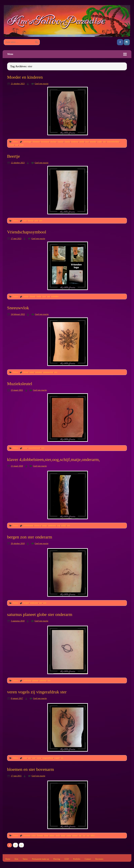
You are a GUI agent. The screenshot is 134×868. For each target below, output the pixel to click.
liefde (82, 142)
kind (25, 758)
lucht (58, 835)
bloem (26, 372)
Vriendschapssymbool (27, 232)
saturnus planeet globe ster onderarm (40, 614)
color (34, 835)
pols (36, 220)
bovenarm (45, 142)
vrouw (12, 145)
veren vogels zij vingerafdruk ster (37, 692)
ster (104, 142)
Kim (16, 859)
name (69, 835)
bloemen (36, 142)
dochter (54, 142)
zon (17, 145)
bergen (26, 603)
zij (62, 758)
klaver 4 (38, 525)
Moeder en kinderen (25, 77)
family (67, 142)
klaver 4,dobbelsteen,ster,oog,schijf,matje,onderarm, (54, 460)
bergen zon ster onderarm (30, 537)
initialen (39, 372)
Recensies (99, 859)
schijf (64, 525)
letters (52, 835)
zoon (21, 145)
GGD (67, 859)
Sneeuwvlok (18, 308)
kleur (46, 835)
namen (75, 835)
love (87, 142)
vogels (57, 758)
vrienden (55, 296)
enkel (32, 372)
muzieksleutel (34, 448)
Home (8, 859)
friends (33, 296)
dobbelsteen (28, 525)
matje (45, 525)
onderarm (52, 525)
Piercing (57, 859)
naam (63, 835)
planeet (35, 680)
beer (25, 220)
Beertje (14, 156)
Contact (88, 859)
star (84, 835)
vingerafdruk (48, 758)
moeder (93, 142)
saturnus (43, 680)
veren (39, 758)
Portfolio (77, 859)
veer (34, 758)
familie (61, 142)
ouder (100, 142)
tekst (93, 835)
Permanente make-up (40, 859)
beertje (31, 220)
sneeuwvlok (48, 372)
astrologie (27, 142)
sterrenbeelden (113, 142)
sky (80, 835)
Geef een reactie (42, 84)
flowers (40, 835)
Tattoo (15, 142)
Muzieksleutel (20, 384)
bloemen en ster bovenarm (31, 769)
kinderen (75, 142)
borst (25, 448)
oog (59, 525)
